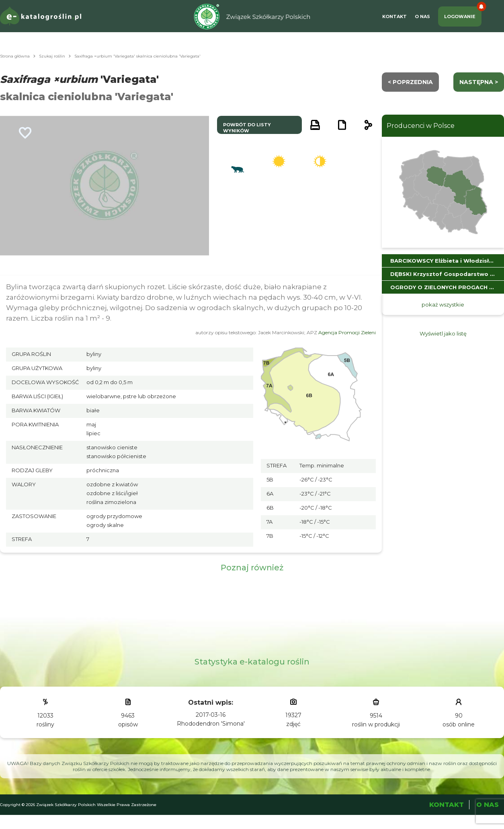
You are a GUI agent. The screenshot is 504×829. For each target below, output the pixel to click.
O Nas (422, 16)
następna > (479, 82)
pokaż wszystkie (443, 304)
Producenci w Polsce (421, 126)
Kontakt (394, 16)
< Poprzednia (410, 82)
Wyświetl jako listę (443, 333)
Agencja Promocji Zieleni (347, 332)
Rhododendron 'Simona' (211, 724)
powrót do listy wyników (247, 128)
